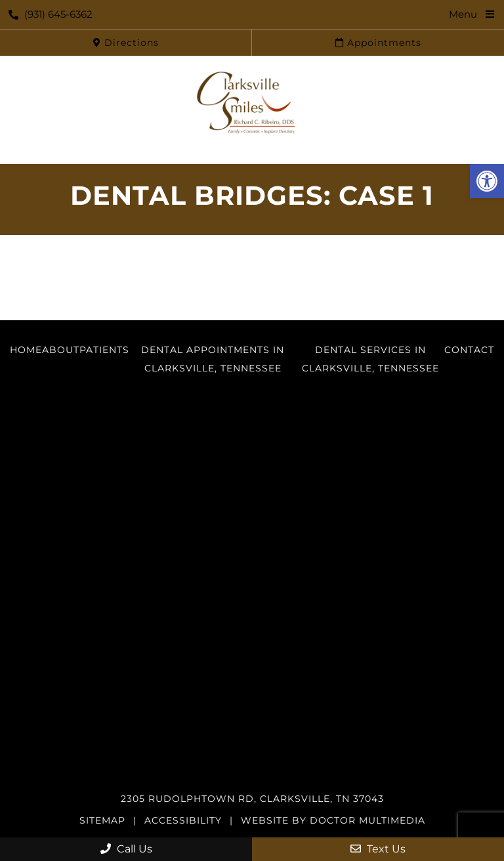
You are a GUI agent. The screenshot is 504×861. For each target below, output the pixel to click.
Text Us (378, 849)
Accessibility (183, 820)
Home (26, 350)
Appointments (378, 43)
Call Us (126, 849)
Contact (469, 350)
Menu (463, 14)
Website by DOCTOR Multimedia (333, 820)
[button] (487, 181)
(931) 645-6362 (51, 14)
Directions (126, 43)
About (61, 350)
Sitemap (102, 820)
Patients (104, 350)
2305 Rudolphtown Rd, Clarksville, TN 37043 (252, 799)
